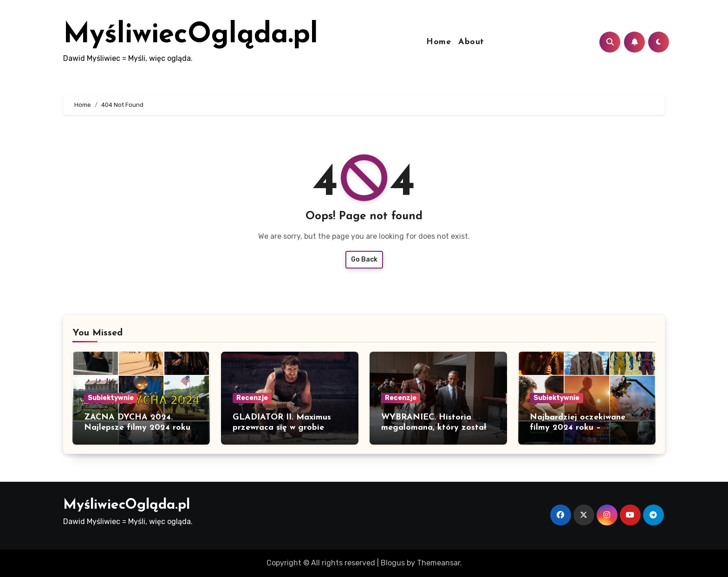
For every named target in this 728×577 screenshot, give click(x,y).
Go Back (364, 259)
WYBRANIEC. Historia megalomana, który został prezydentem (434, 427)
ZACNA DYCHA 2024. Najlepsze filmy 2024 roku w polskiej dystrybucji (137, 427)
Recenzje (252, 398)
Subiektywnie (111, 398)
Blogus (393, 563)
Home (439, 42)
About (471, 42)
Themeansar (439, 563)
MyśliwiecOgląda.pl (191, 35)
